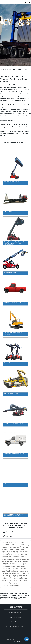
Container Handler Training (8, 592)
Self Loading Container (21, 594)
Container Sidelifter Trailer (8, 595)
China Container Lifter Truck (16, 626)
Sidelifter (11, 594)
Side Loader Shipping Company (19, 70)
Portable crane (4, 594)
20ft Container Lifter (16, 631)
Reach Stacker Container (23, 592)
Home (5, 70)
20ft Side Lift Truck (16, 613)
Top (27, 639)
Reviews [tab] (8, 536)
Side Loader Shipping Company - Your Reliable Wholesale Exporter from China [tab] (15, 525)
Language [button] (27, 2)
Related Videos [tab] (10, 532)
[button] (18, 2)
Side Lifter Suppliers (16, 617)
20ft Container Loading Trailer (14, 597)
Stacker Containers (16, 622)
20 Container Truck (20, 599)
